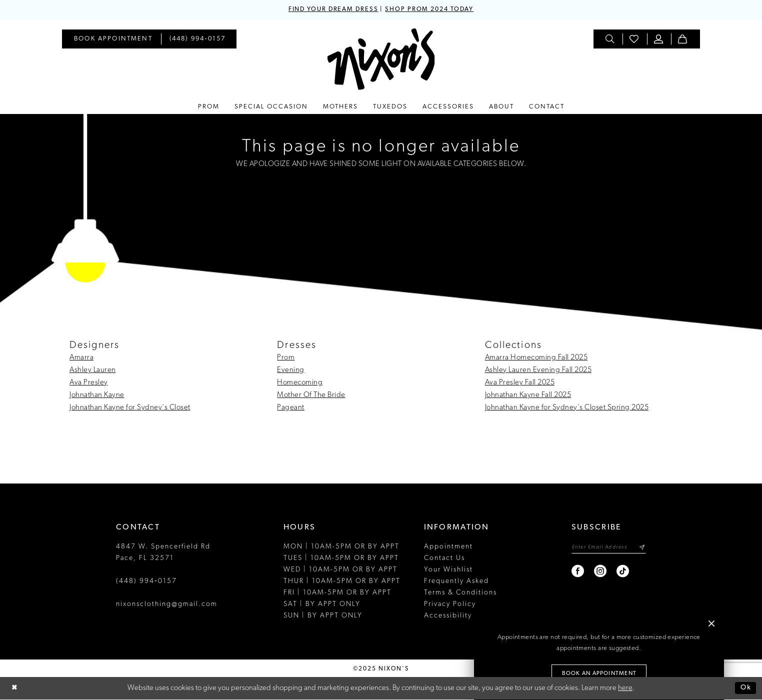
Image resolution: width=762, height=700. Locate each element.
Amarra (81, 358)
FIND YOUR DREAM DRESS (330, 10)
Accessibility (448, 616)
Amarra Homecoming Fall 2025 (536, 358)
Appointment (448, 547)
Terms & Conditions (460, 593)
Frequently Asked (456, 582)
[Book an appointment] (113, 39)
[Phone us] (198, 39)
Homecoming (300, 383)
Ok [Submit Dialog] (745, 688)
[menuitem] (113, 39)
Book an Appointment (599, 673)
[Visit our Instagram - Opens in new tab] (597, 573)
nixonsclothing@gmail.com (167, 605)
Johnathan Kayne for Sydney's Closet (130, 408)
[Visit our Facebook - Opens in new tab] (574, 573)
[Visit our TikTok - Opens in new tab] (619, 573)
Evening (291, 371)
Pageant (291, 408)
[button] (659, 39)
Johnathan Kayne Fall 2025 (528, 396)
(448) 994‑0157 (146, 582)
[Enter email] (607, 548)
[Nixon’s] (381, 60)
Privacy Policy (450, 605)
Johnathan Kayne (97, 396)
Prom (286, 358)
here (625, 689)
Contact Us (444, 559)
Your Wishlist (448, 570)
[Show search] (610, 39)
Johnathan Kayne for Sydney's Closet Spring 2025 (567, 408)
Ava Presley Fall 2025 (520, 383)
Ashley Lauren (93, 371)
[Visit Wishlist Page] (634, 39)
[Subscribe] (642, 548)
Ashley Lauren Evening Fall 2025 (538, 371)
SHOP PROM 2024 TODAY (432, 10)
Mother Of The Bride (311, 396)
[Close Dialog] (15, 689)
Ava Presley (89, 383)
